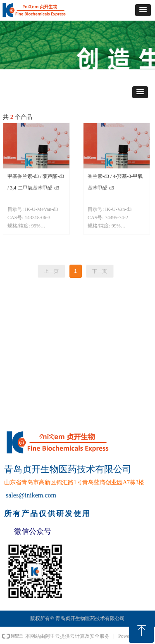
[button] (143, 10)
